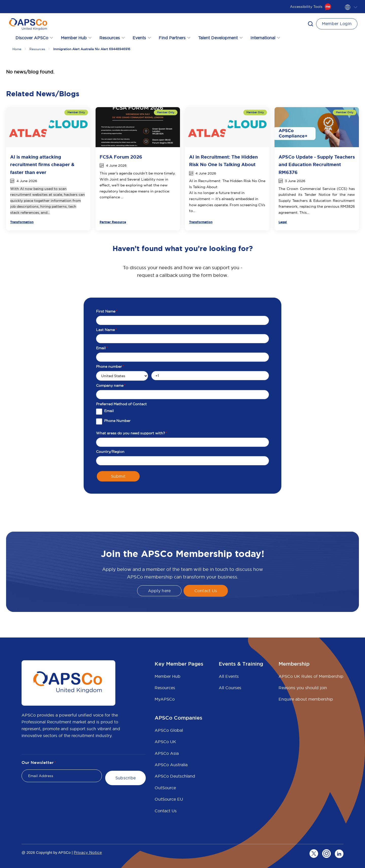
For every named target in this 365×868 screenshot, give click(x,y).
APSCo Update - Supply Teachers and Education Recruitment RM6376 (317, 165)
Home (17, 49)
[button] (311, 24)
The (283, 189)
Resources (37, 49)
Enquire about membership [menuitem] (306, 699)
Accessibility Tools (311, 7)
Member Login (337, 24)
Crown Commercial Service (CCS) (317, 189)
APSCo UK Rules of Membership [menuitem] (311, 676)
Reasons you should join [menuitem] (303, 688)
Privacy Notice (88, 852)
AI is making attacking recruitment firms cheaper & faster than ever (42, 165)
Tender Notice (317, 195)
